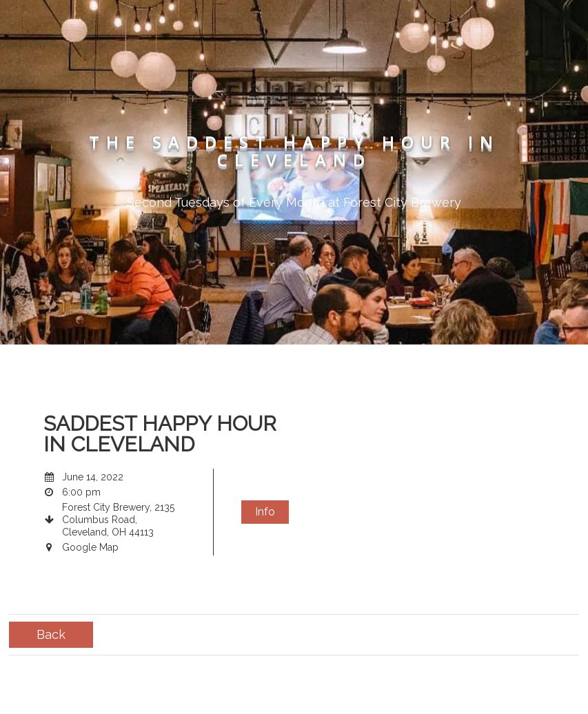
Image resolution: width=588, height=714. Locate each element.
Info (265, 512)
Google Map (90, 547)
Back (51, 634)
